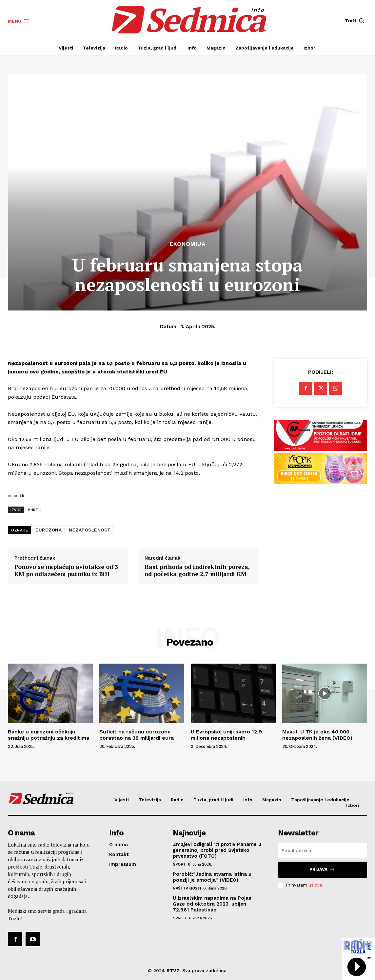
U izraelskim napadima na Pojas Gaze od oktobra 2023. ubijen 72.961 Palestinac (212, 904)
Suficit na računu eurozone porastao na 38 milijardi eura (137, 735)
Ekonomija (188, 244)
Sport (179, 864)
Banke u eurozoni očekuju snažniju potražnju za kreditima (49, 735)
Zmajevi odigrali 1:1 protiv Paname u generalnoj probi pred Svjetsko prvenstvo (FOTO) (217, 850)
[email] (323, 850)
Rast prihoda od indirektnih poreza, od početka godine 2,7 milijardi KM (197, 570)
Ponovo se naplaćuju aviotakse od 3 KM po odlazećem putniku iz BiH (66, 570)
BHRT (33, 510)
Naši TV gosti (187, 888)
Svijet (180, 918)
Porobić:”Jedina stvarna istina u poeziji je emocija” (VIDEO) (212, 877)
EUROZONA (49, 530)
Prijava (322, 870)
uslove (315, 885)
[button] (356, 21)
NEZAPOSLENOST (90, 530)
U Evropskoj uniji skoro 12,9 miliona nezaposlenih (226, 735)
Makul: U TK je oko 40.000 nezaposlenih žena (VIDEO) (317, 735)
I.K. (22, 496)
